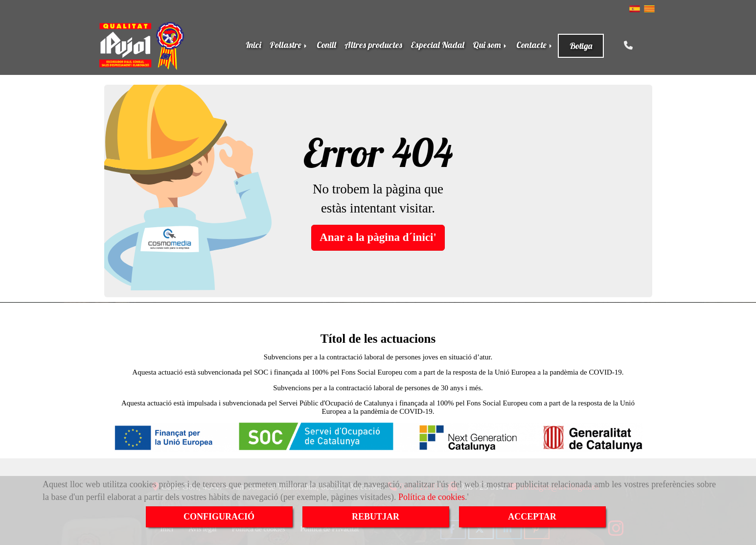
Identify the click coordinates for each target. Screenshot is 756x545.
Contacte (535, 45)
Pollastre (289, 45)
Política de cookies (432, 497)
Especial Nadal (437, 45)
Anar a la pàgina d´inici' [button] (378, 237)
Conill (326, 45)
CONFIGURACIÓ (219, 517)
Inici (253, 45)
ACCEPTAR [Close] (532, 517)
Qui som (490, 45)
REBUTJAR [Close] (376, 517)
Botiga (581, 46)
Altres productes (373, 45)
